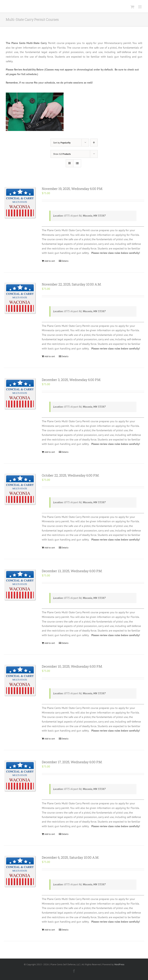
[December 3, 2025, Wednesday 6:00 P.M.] (20, 394)
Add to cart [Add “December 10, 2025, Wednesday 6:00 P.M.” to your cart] (50, 739)
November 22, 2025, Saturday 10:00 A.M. (72, 284)
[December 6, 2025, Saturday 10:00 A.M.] (20, 871)
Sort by (62, 143)
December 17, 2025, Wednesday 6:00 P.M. (72, 762)
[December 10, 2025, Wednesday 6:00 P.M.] (20, 680)
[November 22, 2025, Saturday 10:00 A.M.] (20, 298)
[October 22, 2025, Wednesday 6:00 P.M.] (20, 489)
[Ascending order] (94, 143)
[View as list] (77, 163)
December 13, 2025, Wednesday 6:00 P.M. (72, 571)
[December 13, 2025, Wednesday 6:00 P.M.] (20, 585)
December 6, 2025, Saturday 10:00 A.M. (71, 857)
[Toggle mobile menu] (140, 7)
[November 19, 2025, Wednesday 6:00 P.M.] (20, 202)
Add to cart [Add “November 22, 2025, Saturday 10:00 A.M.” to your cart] (50, 356)
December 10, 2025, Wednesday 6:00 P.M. (72, 666)
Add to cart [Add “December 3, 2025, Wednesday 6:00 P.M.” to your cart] (50, 452)
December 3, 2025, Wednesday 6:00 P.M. (71, 380)
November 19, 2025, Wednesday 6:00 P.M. (72, 189)
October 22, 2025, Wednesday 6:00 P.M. (71, 475)
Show (62, 154)
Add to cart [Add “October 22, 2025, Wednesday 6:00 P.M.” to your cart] (50, 548)
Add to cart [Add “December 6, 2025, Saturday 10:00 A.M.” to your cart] (50, 930)
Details (65, 261)
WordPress (119, 964)
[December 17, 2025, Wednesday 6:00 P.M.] (20, 776)
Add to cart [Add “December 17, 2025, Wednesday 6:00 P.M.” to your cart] (50, 834)
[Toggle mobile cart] (132, 7)
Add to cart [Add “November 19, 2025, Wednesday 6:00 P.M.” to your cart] (50, 261)
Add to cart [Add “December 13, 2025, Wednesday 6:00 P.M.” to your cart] (50, 643)
